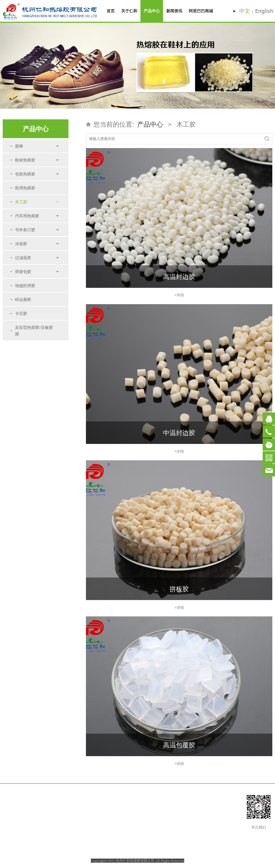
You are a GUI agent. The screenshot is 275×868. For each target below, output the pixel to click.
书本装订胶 (25, 230)
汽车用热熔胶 (27, 216)
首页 (111, 11)
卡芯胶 (21, 313)
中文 (245, 11)
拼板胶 (179, 589)
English (264, 11)
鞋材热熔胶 (25, 160)
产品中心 (152, 11)
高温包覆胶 (179, 745)
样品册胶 (23, 299)
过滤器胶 (23, 258)
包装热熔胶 (25, 174)
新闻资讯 (174, 11)
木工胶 (21, 202)
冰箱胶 (21, 244)
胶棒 (19, 146)
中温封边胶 (179, 433)
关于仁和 (129, 11)
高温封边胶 (179, 276)
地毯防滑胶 (25, 285)
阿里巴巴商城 (201, 11)
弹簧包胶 (23, 271)
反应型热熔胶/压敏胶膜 (34, 330)
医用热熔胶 (25, 188)
